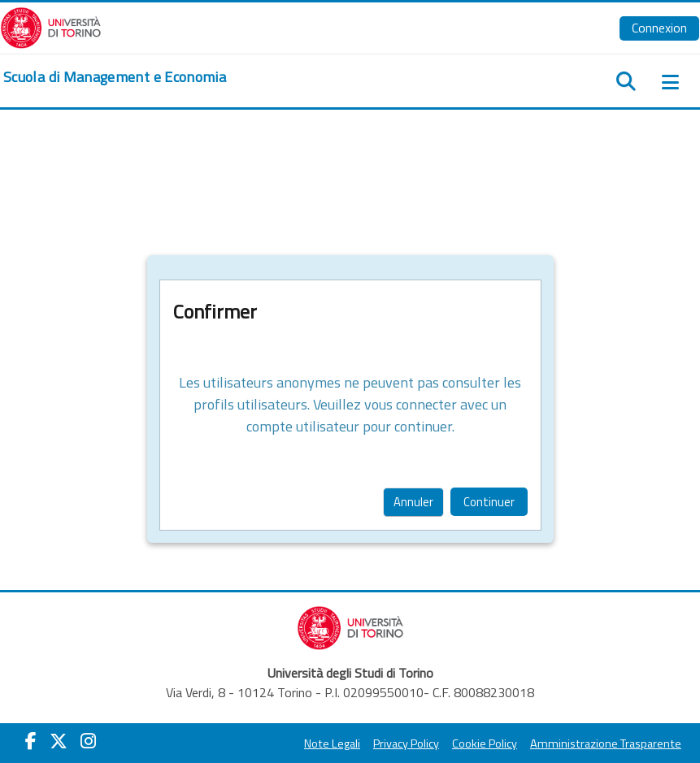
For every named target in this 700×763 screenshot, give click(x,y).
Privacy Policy (406, 743)
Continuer (489, 502)
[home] (115, 77)
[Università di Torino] (51, 26)
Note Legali (332, 743)
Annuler (413, 502)
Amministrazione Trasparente (606, 743)
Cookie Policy (485, 743)
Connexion (659, 28)
